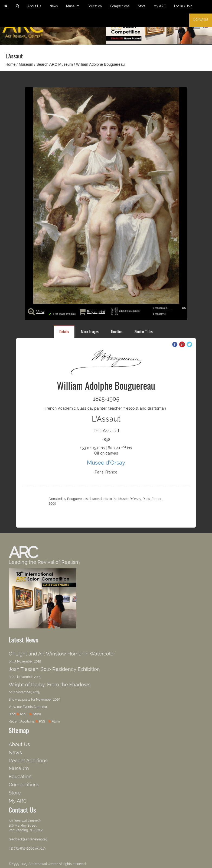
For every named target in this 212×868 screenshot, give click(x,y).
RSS (23, 714)
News (54, 6)
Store (142, 6)
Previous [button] (116, 28)
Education (95, 6)
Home (10, 64)
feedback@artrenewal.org (28, 839)
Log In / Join (183, 6)
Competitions (120, 6)
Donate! (201, 20)
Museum (73, 6)
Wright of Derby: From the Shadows (50, 685)
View (40, 312)
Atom (37, 714)
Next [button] (203, 28)
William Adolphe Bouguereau (100, 64)
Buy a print (96, 312)
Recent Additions (28, 761)
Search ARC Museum (55, 64)
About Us (34, 6)
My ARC (160, 6)
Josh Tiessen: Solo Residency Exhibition (54, 669)
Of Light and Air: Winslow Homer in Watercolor (62, 654)
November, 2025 (48, 700)
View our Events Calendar (28, 707)
